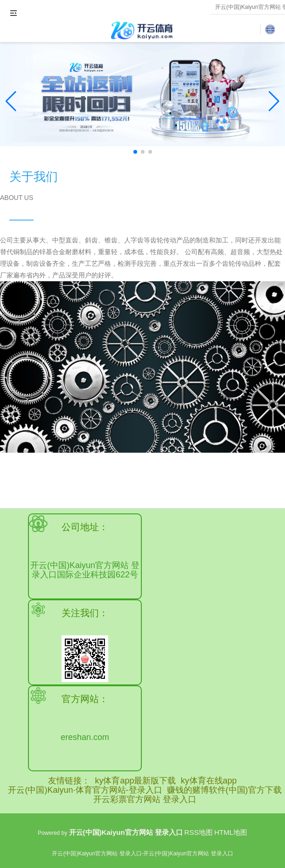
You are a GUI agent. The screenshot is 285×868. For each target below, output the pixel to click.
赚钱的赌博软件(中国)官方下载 (224, 790)
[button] (274, 101)
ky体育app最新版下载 (135, 781)
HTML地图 (231, 832)
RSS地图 (198, 832)
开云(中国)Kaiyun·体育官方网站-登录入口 (85, 790)
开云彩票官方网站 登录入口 (145, 799)
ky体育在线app (209, 781)
